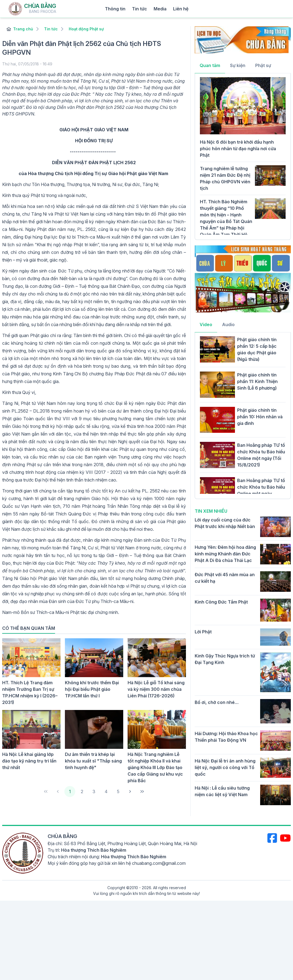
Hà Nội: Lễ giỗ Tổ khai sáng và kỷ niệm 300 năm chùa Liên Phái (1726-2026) (156, 689)
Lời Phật (203, 632)
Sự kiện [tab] (238, 65)
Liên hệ (181, 9)
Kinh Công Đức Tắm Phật (221, 602)
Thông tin (115, 9)
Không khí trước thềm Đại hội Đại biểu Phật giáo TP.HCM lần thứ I (92, 689)
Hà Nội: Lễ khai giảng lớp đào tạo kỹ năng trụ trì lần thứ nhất (29, 761)
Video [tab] (206, 324)
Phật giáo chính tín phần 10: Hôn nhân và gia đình (260, 417)
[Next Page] (130, 791)
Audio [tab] (228, 324)
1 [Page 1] (70, 791)
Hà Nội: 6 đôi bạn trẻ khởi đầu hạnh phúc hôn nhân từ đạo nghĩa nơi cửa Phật (238, 149)
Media (160, 9)
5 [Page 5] (118, 791)
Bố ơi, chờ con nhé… (217, 702)
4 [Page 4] (106, 791)
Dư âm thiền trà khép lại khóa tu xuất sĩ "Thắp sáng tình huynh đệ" (93, 761)
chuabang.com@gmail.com (159, 863)
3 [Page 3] (94, 791)
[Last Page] (142, 791)
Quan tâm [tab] (210, 65)
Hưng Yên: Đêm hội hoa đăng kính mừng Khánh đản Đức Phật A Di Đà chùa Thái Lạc (225, 554)
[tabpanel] (243, 156)
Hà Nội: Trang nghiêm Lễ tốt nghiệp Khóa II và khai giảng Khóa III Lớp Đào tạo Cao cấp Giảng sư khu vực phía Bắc (155, 767)
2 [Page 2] (82, 791)
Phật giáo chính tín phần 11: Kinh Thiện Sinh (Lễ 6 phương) (257, 381)
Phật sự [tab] (263, 65)
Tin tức (140, 9)
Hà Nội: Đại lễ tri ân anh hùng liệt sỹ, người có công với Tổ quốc (225, 767)
